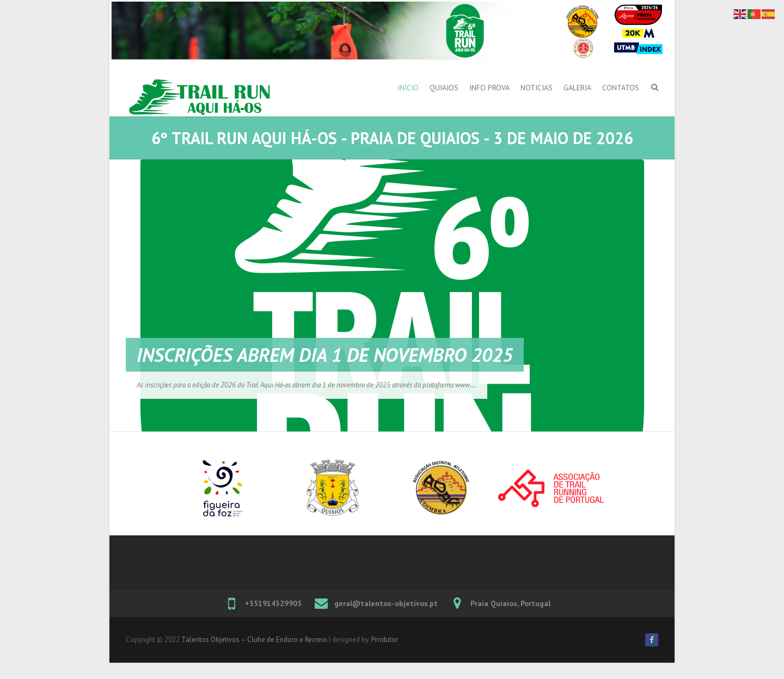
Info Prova (489, 88)
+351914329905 (273, 603)
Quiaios (444, 88)
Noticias (537, 88)
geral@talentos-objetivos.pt (386, 603)
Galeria (577, 88)
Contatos (621, 88)
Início (408, 88)
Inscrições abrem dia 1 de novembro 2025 (325, 355)
